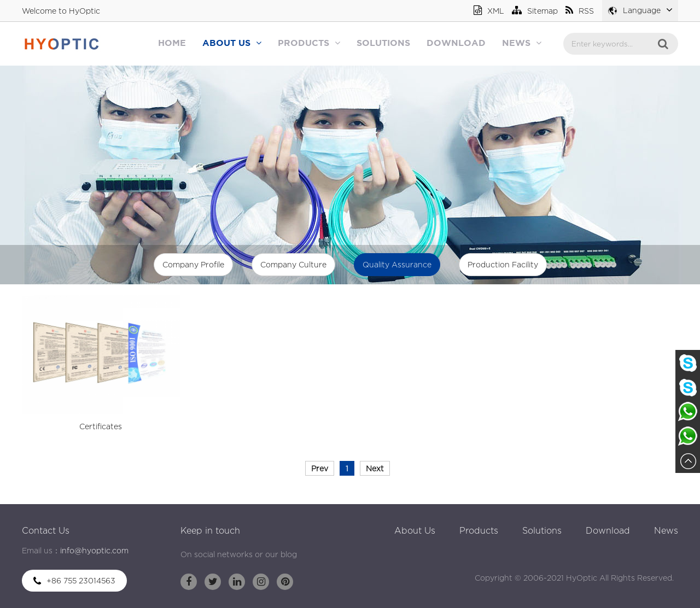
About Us (232, 43)
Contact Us (46, 531)
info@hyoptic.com (94, 550)
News (522, 43)
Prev (320, 468)
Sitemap (535, 11)
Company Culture (293, 264)
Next (375, 468)
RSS (580, 11)
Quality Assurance (397, 264)
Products (309, 43)
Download (456, 43)
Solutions (383, 43)
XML (489, 11)
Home (172, 43)
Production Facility (503, 264)
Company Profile (193, 264)
